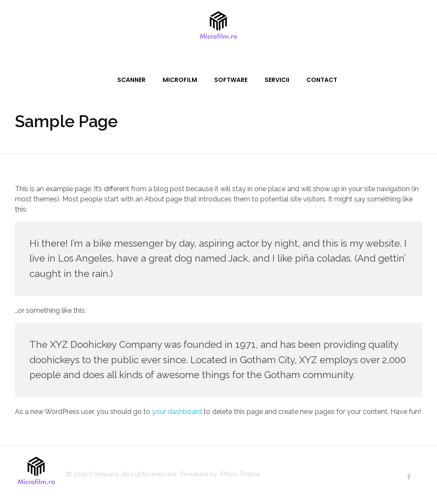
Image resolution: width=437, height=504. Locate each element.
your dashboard (177, 412)
